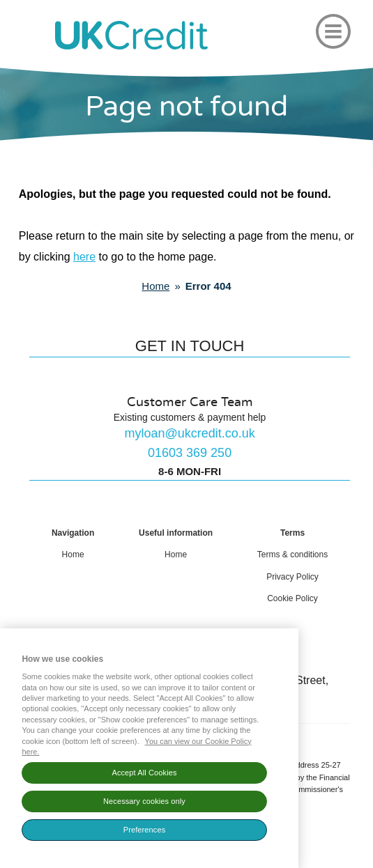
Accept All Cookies (144, 776)
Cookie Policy (292, 598)
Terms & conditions (292, 555)
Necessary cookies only (144, 805)
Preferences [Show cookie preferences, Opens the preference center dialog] (145, 833)
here (84, 257)
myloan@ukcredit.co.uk (189, 433)
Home (73, 555)
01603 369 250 (190, 453)
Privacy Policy (292, 577)
